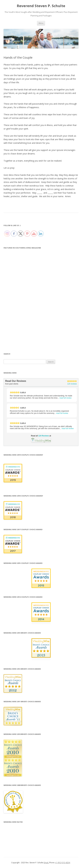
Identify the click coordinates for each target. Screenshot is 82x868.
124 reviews (72, 384)
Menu (41, 23)
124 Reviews (44, 436)
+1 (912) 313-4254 (62, 863)
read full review (65, 398)
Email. (46, 863)
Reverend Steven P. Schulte (41, 6)
